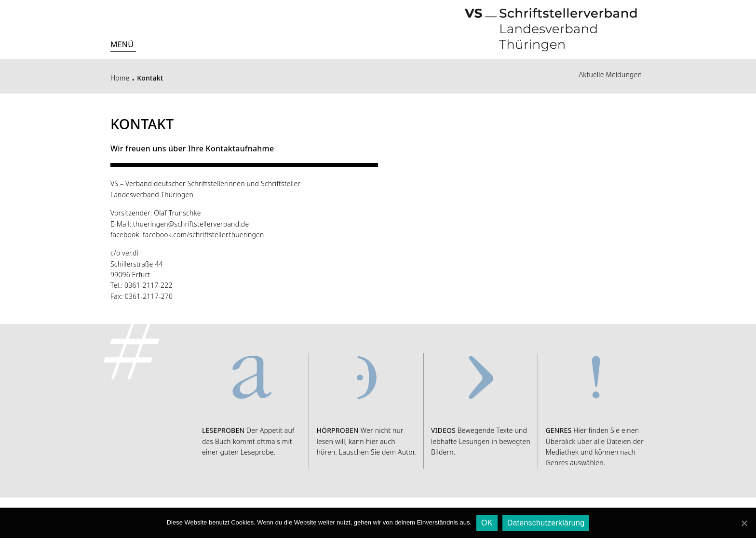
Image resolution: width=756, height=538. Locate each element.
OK (487, 523)
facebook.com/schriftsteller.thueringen (203, 235)
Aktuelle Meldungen (610, 74)
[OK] (744, 523)
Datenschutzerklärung (546, 523)
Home (120, 78)
